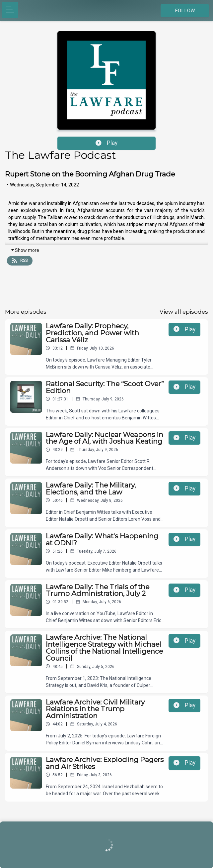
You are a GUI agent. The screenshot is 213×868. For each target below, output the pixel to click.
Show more (25, 250)
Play (106, 143)
